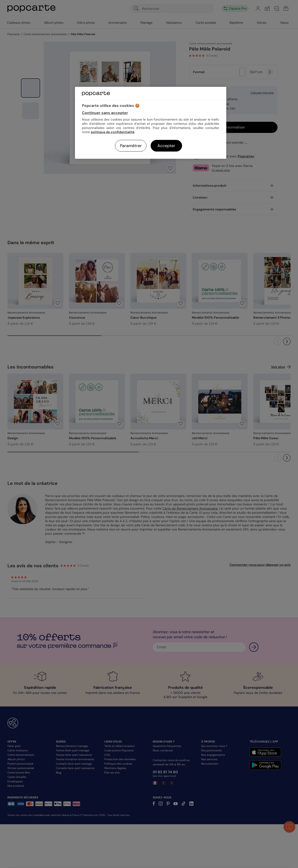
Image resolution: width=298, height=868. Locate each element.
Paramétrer (131, 146)
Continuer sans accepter (105, 113)
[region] (151, 123)
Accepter (166, 146)
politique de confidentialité (113, 132)
